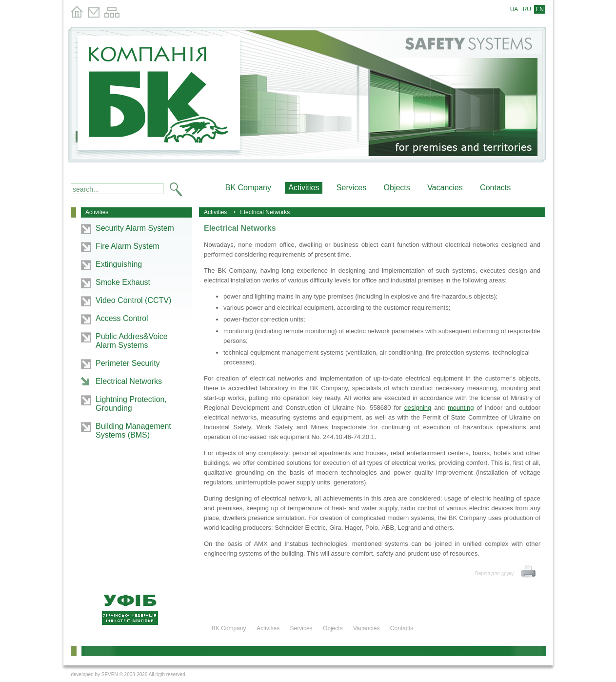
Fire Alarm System (128, 246)
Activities (215, 212)
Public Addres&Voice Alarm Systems (132, 341)
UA (514, 9)
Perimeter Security (128, 363)
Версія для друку (494, 573)
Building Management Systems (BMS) (133, 431)
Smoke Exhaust (123, 282)
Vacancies (445, 188)
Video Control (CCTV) (133, 300)
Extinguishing (119, 264)
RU (527, 9)
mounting (461, 408)
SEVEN (110, 674)
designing (418, 408)
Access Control (122, 318)
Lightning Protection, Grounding (131, 404)
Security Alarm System (135, 228)
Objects (397, 188)
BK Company (248, 188)
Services (351, 188)
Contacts (495, 188)
